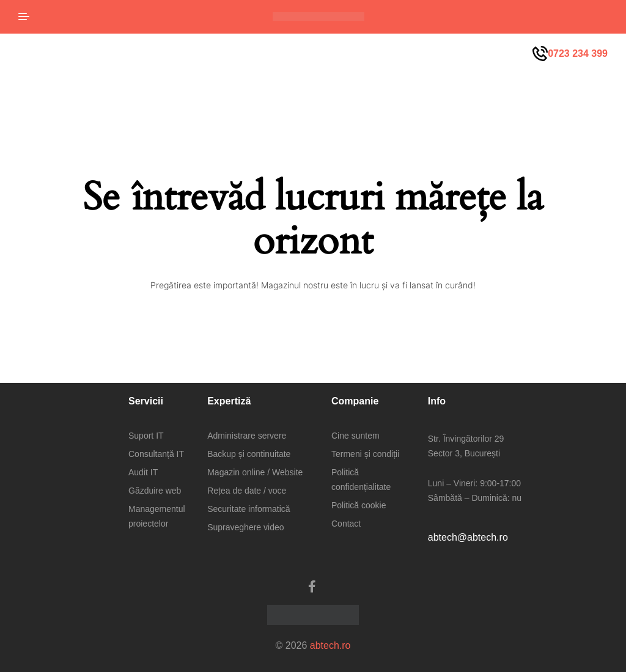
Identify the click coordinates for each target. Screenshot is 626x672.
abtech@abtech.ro (468, 537)
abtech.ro (330, 645)
